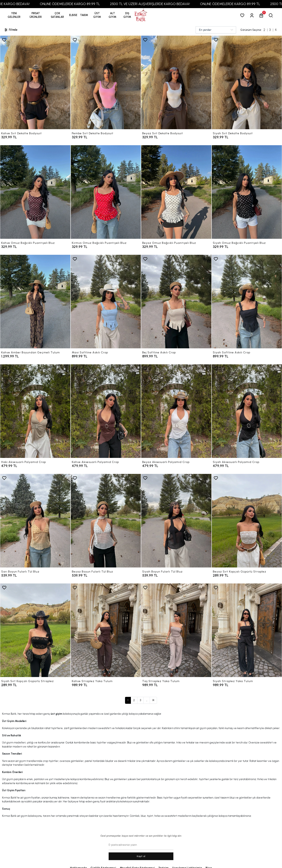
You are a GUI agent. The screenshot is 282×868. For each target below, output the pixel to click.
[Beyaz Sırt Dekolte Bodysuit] (176, 82)
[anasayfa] (141, 15)
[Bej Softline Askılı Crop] (176, 302)
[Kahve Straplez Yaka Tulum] (106, 630)
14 (153, 700)
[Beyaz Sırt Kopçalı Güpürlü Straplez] (247, 521)
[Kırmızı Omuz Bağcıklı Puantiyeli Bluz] (106, 192)
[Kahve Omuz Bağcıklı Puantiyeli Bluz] (35, 192)
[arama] (272, 15)
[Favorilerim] (243, 15)
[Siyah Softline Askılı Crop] (247, 302)
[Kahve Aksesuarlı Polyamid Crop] (106, 411)
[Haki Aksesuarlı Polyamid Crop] (35, 411)
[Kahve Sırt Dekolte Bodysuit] (35, 82)
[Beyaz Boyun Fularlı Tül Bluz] (106, 521)
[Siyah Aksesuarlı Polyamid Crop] (247, 411)
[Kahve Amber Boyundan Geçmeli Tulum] (35, 302)
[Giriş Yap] (253, 15)
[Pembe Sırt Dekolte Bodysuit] (106, 82)
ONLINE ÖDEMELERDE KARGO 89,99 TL (83, 4)
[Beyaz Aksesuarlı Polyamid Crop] (176, 411)
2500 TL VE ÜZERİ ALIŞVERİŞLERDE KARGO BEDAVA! (164, 4)
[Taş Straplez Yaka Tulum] (176, 630)
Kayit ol (141, 856)
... (147, 700)
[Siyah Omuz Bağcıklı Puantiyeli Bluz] (247, 192)
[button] (36, 15)
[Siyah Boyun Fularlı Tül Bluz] (176, 521)
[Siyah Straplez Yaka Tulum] (247, 630)
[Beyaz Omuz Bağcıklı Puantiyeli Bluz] (176, 192)
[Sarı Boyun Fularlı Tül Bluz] (35, 521)
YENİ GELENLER (14, 15)
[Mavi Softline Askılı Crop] (106, 302)
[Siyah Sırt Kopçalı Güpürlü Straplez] (35, 630)
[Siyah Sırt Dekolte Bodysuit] (247, 82)
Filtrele (11, 30)
